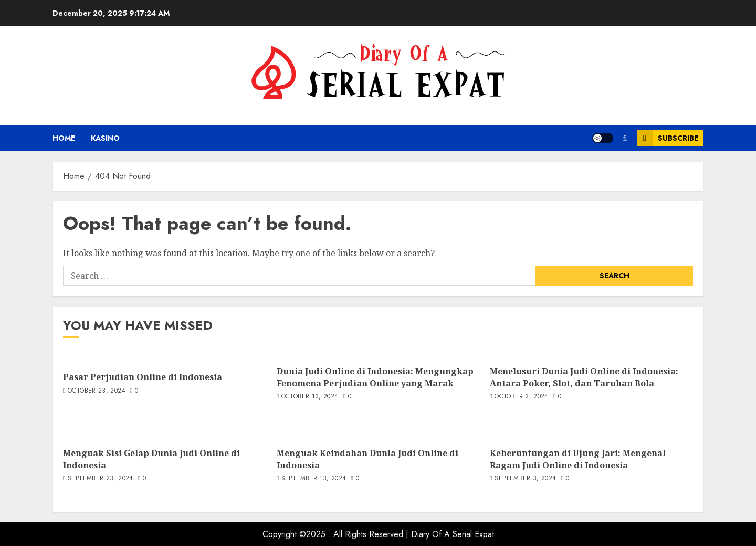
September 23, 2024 (100, 479)
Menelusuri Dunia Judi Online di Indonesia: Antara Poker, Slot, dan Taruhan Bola (584, 377)
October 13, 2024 (310, 397)
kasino (105, 138)
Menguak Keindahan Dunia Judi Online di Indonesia (367, 459)
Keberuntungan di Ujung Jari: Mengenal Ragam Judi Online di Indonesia (578, 459)
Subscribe (668, 138)
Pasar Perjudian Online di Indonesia (143, 377)
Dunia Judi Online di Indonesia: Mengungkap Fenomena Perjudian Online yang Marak (375, 377)
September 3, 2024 (525, 479)
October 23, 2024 (97, 391)
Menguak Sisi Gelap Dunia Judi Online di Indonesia (151, 459)
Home (64, 138)
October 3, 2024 (521, 397)
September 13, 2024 (314, 479)
